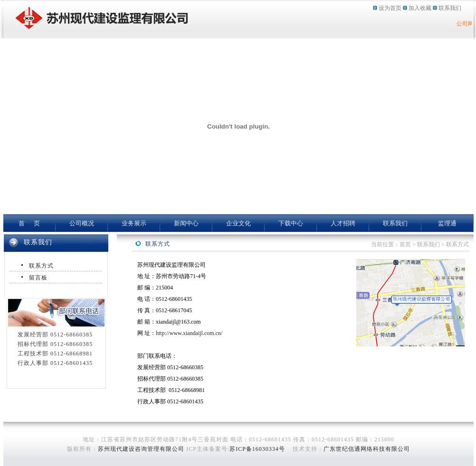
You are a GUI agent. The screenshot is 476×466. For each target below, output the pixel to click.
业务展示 (134, 223)
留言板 (38, 278)
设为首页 (390, 8)
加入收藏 (420, 8)
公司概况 (82, 223)
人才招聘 (343, 223)
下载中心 (291, 223)
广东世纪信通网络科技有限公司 (367, 449)
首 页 (29, 223)
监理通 (447, 223)
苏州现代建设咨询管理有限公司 (141, 449)
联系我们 (450, 8)
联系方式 (41, 266)
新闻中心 (186, 223)
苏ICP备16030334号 (257, 449)
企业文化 (238, 223)
